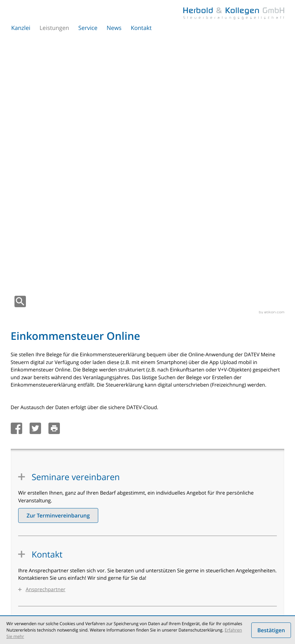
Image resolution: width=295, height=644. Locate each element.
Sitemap (188, 605)
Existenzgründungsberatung (189, 543)
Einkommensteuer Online (52, 550)
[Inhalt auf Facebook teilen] (18, 154)
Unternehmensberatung (51, 584)
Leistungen (54, 28)
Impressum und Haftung (151, 605)
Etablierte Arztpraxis (181, 577)
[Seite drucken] (56, 154)
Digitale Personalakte (48, 564)
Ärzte (165, 550)
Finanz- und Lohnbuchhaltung (191, 536)
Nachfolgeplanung (179, 584)
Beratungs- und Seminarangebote (195, 570)
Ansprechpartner (45, 316)
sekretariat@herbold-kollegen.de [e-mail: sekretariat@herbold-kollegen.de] (73, 493)
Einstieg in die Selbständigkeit (191, 564)
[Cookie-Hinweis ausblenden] (271, 630)
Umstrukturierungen (47, 577)
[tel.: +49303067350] (54, 485)
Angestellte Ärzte (177, 557)
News (114, 28)
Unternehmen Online (48, 543)
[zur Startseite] (234, 13)
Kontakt (141, 28)
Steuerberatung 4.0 (46, 536)
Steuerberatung (42, 570)
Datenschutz (111, 605)
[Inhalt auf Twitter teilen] (37, 154)
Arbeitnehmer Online (48, 557)
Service (88, 28)
